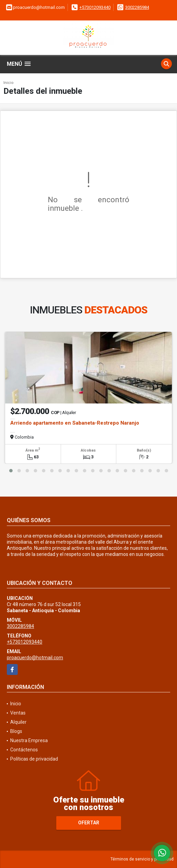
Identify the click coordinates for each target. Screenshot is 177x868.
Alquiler (18, 722)
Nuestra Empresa (29, 740)
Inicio (9, 83)
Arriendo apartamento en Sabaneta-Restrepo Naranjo (75, 423)
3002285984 (137, 7)
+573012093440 (95, 7)
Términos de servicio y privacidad (142, 859)
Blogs (16, 731)
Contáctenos (24, 750)
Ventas (18, 713)
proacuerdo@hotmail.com (35, 658)
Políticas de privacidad (34, 759)
